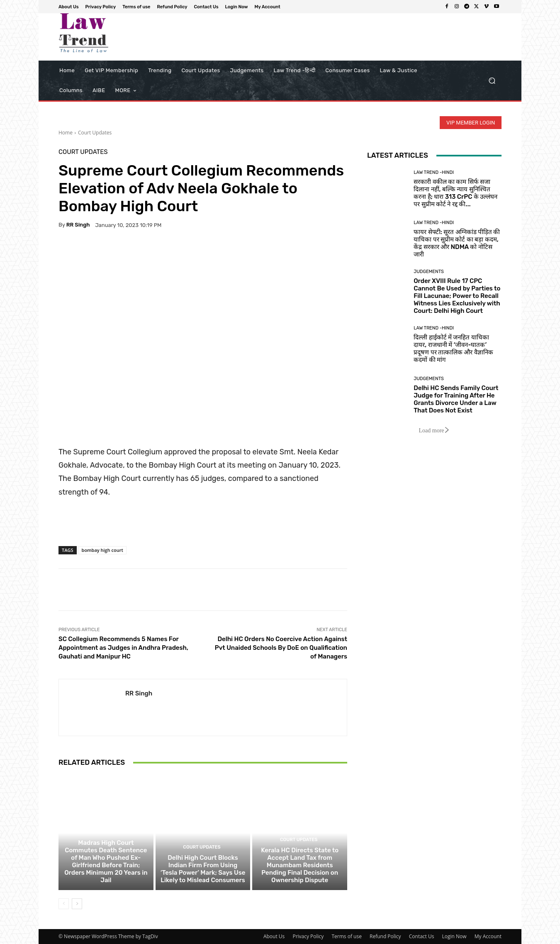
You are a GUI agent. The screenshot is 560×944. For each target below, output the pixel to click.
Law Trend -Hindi (434, 172)
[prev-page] (64, 904)
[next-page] (77, 904)
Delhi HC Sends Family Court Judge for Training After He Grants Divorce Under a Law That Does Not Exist (456, 399)
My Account (488, 936)
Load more (434, 431)
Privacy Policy (308, 936)
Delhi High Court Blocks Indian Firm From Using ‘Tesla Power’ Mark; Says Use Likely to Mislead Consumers (203, 869)
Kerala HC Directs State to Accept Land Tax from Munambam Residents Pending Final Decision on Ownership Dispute (300, 865)
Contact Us (422, 936)
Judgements (429, 272)
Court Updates (95, 133)
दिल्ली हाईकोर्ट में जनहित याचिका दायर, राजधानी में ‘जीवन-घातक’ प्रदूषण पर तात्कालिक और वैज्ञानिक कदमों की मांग (453, 349)
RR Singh (78, 225)
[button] (492, 81)
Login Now (454, 936)
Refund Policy (385, 936)
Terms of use (346, 936)
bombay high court (102, 550)
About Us (274, 936)
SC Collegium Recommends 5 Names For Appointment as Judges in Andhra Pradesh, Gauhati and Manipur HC (123, 648)
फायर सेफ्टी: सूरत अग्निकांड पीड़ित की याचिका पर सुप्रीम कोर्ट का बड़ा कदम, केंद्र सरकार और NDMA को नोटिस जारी (457, 243)
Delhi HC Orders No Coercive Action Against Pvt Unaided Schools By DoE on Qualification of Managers (281, 648)
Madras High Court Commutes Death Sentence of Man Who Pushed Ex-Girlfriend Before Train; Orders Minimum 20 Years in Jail (106, 861)
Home (66, 133)
